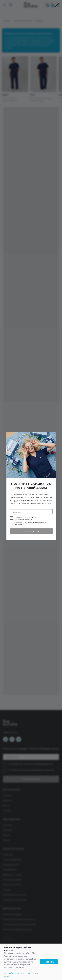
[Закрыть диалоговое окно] (57, 5)
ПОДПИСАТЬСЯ (31, 531)
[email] (31, 512)
